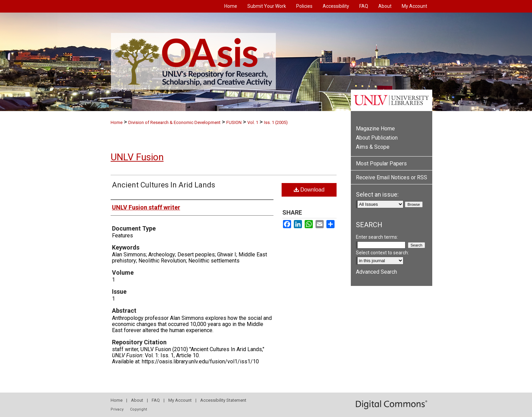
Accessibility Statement (223, 400)
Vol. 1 (253, 122)
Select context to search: (382, 253)
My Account (180, 400)
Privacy (117, 409)
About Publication (377, 138)
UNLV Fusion (137, 157)
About (137, 400)
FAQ (156, 400)
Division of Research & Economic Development (174, 122)
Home (117, 122)
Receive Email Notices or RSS (392, 177)
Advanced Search (376, 272)
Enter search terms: (377, 237)
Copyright (138, 409)
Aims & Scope (373, 147)
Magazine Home (375, 129)
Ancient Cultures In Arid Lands (164, 185)
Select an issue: (377, 194)
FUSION (234, 122)
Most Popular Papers (381, 164)
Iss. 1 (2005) (276, 122)
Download (309, 190)
